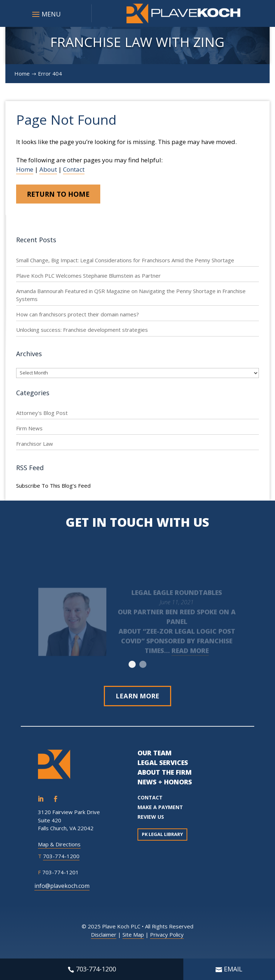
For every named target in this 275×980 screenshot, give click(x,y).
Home (25, 169)
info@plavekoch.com (62, 888)
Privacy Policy (167, 937)
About (48, 169)
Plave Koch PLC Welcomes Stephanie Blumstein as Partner (88, 277)
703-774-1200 (61, 858)
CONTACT (150, 800)
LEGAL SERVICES (163, 765)
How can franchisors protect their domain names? (78, 316)
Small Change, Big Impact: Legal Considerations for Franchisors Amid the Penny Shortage (125, 261)
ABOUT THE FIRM (165, 774)
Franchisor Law (35, 445)
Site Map (133, 937)
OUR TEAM (155, 755)
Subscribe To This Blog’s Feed (53, 487)
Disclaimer (104, 937)
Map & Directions (59, 846)
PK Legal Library (162, 836)
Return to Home (63, 195)
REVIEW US (151, 819)
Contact (74, 169)
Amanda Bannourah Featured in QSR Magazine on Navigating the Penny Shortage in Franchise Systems (131, 296)
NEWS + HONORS (165, 784)
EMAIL (233, 969)
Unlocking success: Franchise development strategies (82, 331)
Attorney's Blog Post (42, 414)
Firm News (29, 429)
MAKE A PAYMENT (160, 809)
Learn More (137, 697)
